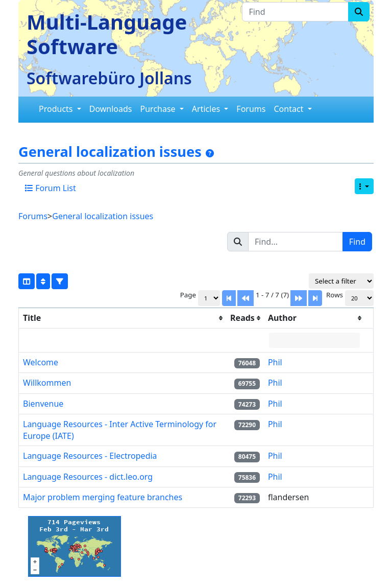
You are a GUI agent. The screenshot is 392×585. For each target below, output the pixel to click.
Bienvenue (43, 404)
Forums (251, 109)
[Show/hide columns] (27, 281)
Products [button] (57, 109)
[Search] (359, 12)
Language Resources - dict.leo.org (88, 477)
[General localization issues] (210, 153)
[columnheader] (123, 318)
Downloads (111, 109)
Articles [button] (207, 109)
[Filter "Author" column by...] (314, 340)
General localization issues (110, 152)
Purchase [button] (159, 109)
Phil (275, 362)
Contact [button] (289, 109)
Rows (335, 295)
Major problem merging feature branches (103, 497)
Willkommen (47, 383)
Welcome (41, 362)
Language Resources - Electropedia (90, 456)
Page (188, 295)
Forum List (51, 188)
